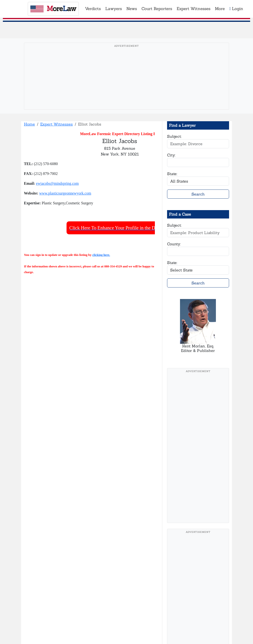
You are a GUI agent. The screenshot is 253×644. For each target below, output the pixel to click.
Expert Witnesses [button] (194, 9)
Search (198, 194)
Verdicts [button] (93, 9)
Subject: (174, 136)
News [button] (132, 9)
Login (236, 9)
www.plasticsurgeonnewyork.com (65, 193)
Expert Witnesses (56, 124)
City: (171, 155)
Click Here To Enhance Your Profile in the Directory (120, 228)
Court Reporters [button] (157, 9)
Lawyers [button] (114, 9)
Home (29, 124)
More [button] (220, 9)
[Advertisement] (126, 84)
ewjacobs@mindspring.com (57, 183)
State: (172, 174)
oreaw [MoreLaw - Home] (53, 9)
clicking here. (101, 255)
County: (174, 244)
